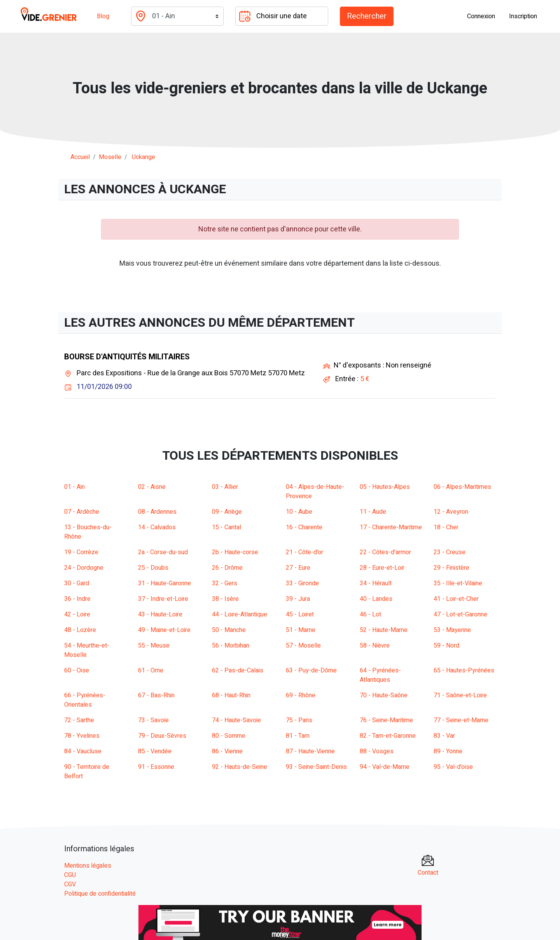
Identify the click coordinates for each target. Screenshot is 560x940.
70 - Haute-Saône (384, 695)
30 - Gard (77, 583)
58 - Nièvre (375, 646)
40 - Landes (376, 599)
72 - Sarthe (79, 720)
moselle (110, 157)
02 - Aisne (152, 487)
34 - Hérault (376, 583)
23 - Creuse (450, 552)
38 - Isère (225, 599)
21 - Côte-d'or (304, 552)
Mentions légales (88, 866)
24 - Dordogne (84, 568)
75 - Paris (299, 720)
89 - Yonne (448, 751)
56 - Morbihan (231, 646)
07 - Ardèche (82, 512)
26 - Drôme (227, 568)
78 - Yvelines (82, 736)
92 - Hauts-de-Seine (240, 767)
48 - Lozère (80, 630)
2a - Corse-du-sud (163, 552)
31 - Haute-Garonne (164, 583)
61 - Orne (151, 670)
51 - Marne (301, 630)
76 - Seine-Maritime (386, 720)
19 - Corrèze (81, 552)
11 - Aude (373, 512)
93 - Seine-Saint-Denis (316, 767)
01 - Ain (74, 487)
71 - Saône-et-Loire (460, 695)
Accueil (80, 157)
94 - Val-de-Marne (385, 767)
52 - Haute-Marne (384, 630)
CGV (70, 884)
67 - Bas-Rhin (156, 695)
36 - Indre (77, 599)
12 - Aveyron (451, 512)
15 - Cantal (227, 527)
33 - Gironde (302, 583)
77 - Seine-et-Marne (461, 720)
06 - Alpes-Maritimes (462, 487)
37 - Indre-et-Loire (163, 599)
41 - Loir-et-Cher (456, 599)
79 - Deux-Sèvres (162, 736)
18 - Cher (446, 527)
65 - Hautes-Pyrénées (464, 670)
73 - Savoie (153, 720)
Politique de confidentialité (100, 894)
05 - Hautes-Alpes (385, 487)
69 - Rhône (301, 695)
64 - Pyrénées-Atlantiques (380, 675)
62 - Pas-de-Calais (238, 670)
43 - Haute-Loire (160, 614)
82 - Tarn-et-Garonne (388, 736)
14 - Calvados (157, 527)
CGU (70, 875)
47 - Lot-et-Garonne (460, 614)
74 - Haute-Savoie (236, 720)
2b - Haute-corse (235, 552)
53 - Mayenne (452, 630)
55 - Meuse (154, 646)
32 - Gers (225, 583)
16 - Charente (304, 527)
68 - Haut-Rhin (231, 695)
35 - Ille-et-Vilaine (458, 583)
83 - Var (444, 736)
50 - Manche (229, 630)
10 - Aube (299, 512)
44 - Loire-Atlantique (240, 614)
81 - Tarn (298, 736)
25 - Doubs (153, 568)
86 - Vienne (227, 751)
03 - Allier (225, 487)
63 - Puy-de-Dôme (311, 670)
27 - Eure (298, 568)
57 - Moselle (303, 646)
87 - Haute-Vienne (310, 751)
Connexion (481, 16)
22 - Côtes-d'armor (385, 552)
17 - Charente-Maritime (391, 527)
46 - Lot (370, 614)
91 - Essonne (156, 767)
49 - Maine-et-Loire (164, 630)
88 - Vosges (377, 751)
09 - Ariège (227, 512)
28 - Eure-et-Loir (382, 568)
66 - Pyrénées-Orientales (85, 700)
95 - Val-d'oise (453, 767)
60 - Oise (77, 670)
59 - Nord (446, 646)
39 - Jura (298, 599)
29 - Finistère (451, 568)
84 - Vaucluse (83, 751)
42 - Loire (77, 614)
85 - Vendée (155, 751)
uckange (143, 157)
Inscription (523, 16)
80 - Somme (229, 736)
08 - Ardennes (157, 512)
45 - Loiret (300, 614)
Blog (103, 16)
